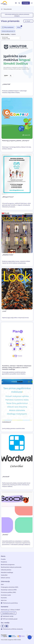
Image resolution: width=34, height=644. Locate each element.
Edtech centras (5, 578)
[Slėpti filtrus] (19, 27)
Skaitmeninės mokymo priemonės (11, 567)
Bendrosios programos (8, 565)
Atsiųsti (28, 21)
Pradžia (3, 559)
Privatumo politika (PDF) (8, 592)
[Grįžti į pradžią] (2, 9)
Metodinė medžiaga (7, 572)
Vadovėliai (4, 575)
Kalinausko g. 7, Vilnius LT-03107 (10, 610)
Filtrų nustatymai (8, 27)
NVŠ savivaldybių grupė (9, 619)
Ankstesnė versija (7, 616)
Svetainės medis (6, 595)
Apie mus (4, 600)
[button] (19, 3)
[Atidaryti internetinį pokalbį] (30, 637)
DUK (2, 584)
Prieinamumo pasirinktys (9, 603)
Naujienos (4, 562)
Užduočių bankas (6, 570)
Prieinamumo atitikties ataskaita (12, 629)
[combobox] (11, 38)
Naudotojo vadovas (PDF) (9, 590)
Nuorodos (4, 598)
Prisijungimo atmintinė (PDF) (10, 587)
